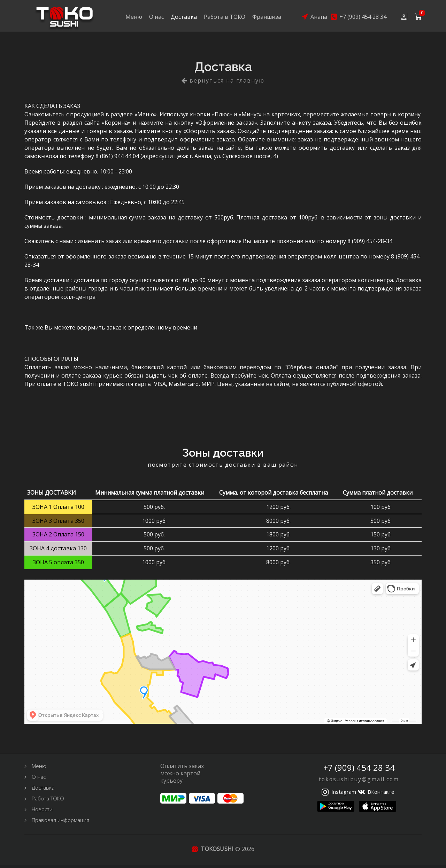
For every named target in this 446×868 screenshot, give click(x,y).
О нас (156, 17)
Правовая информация (60, 823)
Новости (42, 812)
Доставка (184, 17)
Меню (134, 17)
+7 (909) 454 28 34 (363, 17)
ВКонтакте (381, 795)
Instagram (344, 795)
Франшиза (267, 17)
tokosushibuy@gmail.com (359, 782)
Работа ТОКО (48, 801)
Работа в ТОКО (225, 17)
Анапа (319, 17)
